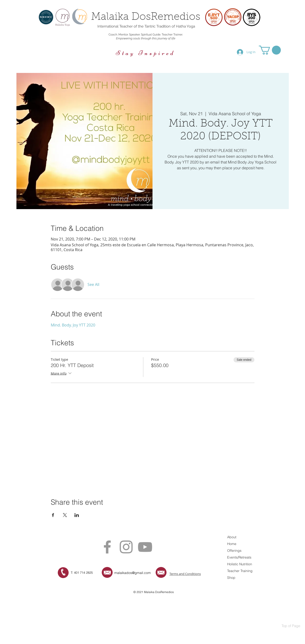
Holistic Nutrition (240, 564)
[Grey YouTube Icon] (145, 547)
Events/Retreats (239, 557)
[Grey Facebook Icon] (107, 547)
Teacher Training (240, 571)
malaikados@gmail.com (133, 573)
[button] (270, 50)
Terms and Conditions (185, 574)
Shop (231, 578)
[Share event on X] (65, 515)
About (232, 537)
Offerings (234, 551)
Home (232, 544)
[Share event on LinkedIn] (77, 515)
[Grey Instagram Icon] (126, 547)
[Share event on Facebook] (53, 515)
